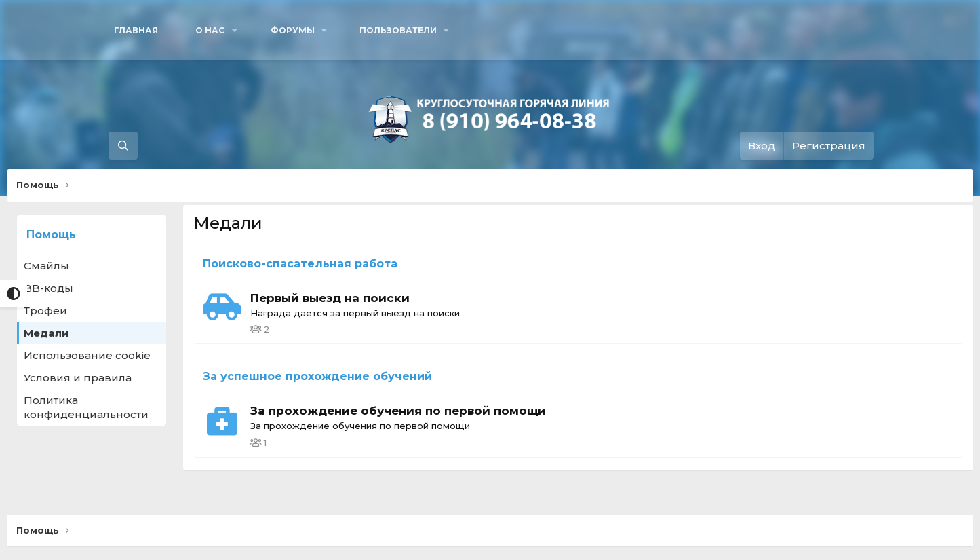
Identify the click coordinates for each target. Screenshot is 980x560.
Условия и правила (78, 378)
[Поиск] (123, 146)
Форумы (293, 30)
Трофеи (45, 311)
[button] (214, 30)
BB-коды (48, 288)
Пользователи (398, 30)
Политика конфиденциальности (86, 407)
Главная (136, 30)
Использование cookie (87, 355)
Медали (46, 333)
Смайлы (46, 266)
